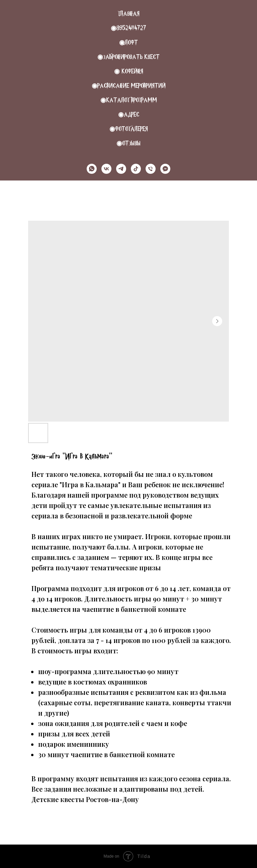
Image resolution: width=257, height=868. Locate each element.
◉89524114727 (128, 28)
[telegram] (121, 169)
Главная (129, 14)
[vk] (106, 169)
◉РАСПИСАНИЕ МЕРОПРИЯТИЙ (129, 86)
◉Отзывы (128, 143)
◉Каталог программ (129, 100)
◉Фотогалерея (129, 129)
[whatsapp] (92, 169)
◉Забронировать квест (128, 57)
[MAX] (165, 169)
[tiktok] (136, 169)
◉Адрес (129, 114)
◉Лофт (128, 42)
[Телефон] (151, 169)
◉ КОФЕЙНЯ (129, 71)
